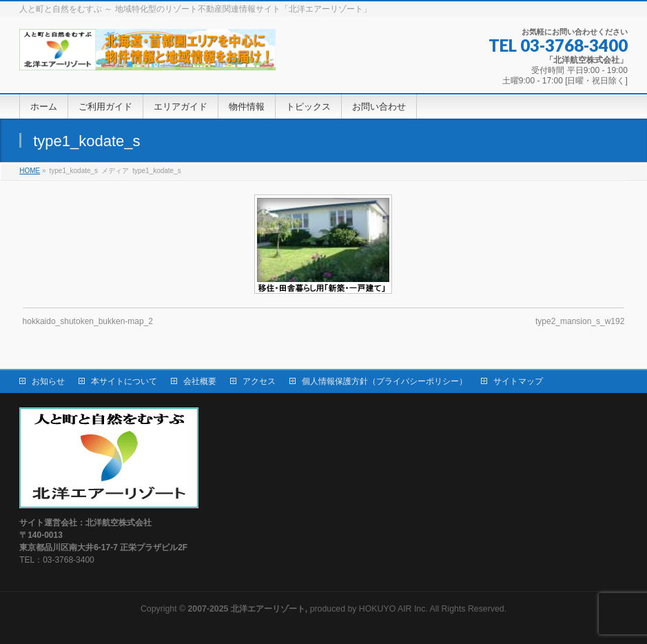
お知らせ (48, 381)
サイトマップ (518, 381)
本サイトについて (124, 381)
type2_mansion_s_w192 (580, 321)
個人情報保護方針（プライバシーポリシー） (384, 381)
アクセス (259, 381)
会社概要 (200, 381)
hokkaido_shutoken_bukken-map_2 (88, 321)
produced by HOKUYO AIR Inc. (308, 609)
